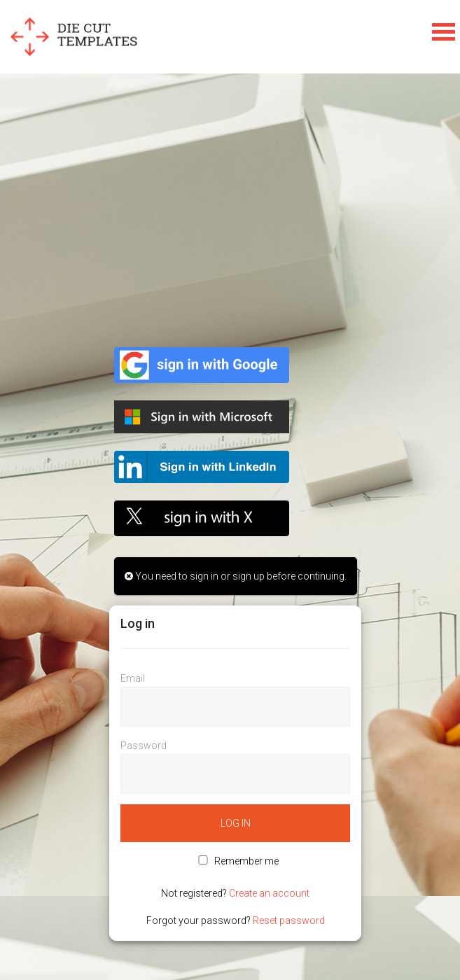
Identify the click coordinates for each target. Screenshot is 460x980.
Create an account (269, 893)
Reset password (289, 920)
